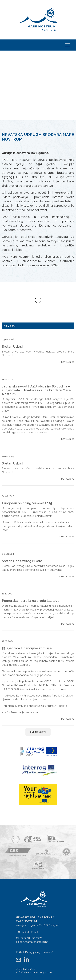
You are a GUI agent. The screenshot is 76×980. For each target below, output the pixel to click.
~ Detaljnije (67, 349)
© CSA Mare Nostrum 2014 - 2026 (34, 958)
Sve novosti (38, 719)
